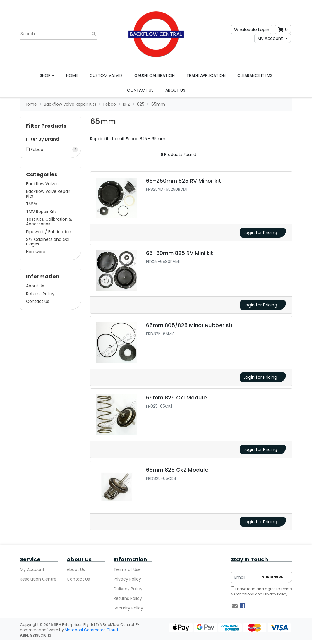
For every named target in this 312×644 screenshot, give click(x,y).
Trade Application (206, 75)
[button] (51, 127)
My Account (270, 38)
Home (72, 75)
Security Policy (128, 608)
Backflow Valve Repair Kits (48, 194)
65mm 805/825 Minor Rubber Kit (189, 325)
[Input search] (59, 34)
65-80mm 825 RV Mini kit (180, 253)
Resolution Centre (38, 579)
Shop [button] (47, 75)
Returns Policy (40, 294)
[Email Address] (245, 577)
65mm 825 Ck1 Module (176, 397)
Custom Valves (106, 75)
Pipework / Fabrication (49, 232)
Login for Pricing (260, 232)
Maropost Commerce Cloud (91, 630)
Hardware (36, 252)
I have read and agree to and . (261, 591)
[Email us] (235, 606)
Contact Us (140, 90)
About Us (175, 90)
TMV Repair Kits (41, 212)
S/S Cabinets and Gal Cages (48, 242)
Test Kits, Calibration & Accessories (49, 221)
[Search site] (94, 34)
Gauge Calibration (155, 75)
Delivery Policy (128, 589)
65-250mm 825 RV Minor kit (184, 181)
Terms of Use (127, 569)
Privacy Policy (127, 579)
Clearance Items (255, 75)
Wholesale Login (252, 29)
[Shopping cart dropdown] (283, 30)
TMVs (31, 204)
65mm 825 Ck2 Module (177, 470)
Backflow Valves (42, 184)
